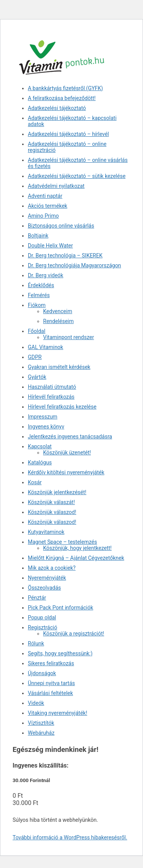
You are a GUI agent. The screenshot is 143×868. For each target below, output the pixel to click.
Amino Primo (43, 216)
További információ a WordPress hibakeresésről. (70, 837)
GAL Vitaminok (46, 347)
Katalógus (40, 462)
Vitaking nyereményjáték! (58, 713)
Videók (36, 703)
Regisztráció (43, 627)
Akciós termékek (47, 206)
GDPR (35, 357)
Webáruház (41, 733)
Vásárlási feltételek (50, 693)
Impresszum (43, 417)
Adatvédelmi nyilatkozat (56, 186)
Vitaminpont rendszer (68, 337)
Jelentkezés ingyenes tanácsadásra (70, 436)
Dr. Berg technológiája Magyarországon (74, 265)
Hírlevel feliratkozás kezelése (62, 407)
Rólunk (36, 643)
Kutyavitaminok (46, 532)
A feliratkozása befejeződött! (62, 98)
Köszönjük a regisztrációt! (74, 634)
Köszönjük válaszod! (52, 512)
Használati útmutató (52, 387)
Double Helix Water (50, 246)
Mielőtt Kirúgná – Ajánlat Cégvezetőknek (76, 558)
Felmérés (39, 295)
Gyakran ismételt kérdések (59, 367)
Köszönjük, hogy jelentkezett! (77, 548)
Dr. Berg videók (46, 275)
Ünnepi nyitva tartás (51, 683)
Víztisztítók (41, 723)
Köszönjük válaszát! (51, 502)
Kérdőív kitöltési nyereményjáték (66, 472)
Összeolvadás (44, 588)
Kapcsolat (40, 446)
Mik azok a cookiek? (52, 568)
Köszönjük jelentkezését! (57, 492)
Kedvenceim (58, 311)
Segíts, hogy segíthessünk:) (60, 653)
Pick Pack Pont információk (60, 608)
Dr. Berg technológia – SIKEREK (65, 255)
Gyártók (37, 377)
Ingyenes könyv (46, 427)
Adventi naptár (45, 196)
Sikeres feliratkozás (51, 663)
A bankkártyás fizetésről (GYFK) (65, 88)
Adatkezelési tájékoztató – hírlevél (68, 134)
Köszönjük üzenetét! (67, 453)
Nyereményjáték (47, 578)
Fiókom (37, 305)
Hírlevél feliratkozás (51, 397)
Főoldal (37, 331)
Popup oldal (42, 617)
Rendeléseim (58, 321)
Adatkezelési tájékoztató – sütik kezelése (77, 176)
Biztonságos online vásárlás (61, 226)
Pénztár (37, 598)
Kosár (35, 482)
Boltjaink (38, 236)
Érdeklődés (41, 285)
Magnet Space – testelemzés (62, 542)
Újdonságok (42, 673)
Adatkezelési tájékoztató (57, 108)
